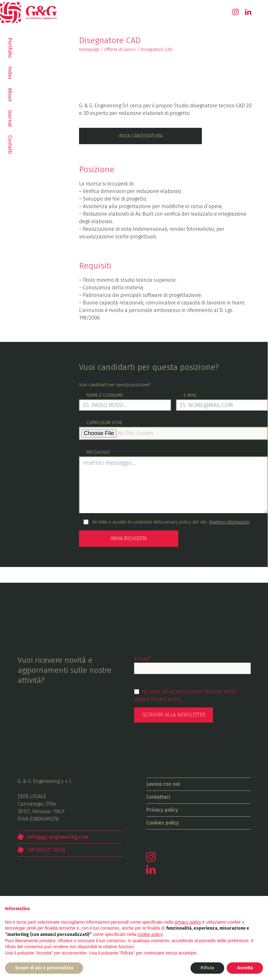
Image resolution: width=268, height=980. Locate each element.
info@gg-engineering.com (58, 836)
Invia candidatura (140, 136)
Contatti (10, 145)
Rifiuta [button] (208, 968)
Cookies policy (163, 822)
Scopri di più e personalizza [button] (44, 968)
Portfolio (10, 48)
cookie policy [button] (150, 934)
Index (10, 73)
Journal (10, 119)
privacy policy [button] (188, 922)
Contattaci (158, 796)
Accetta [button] (245, 968)
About (10, 95)
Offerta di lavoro (120, 50)
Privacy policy (166, 698)
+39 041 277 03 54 (46, 849)
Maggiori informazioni (229, 522)
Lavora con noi (163, 783)
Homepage (89, 50)
